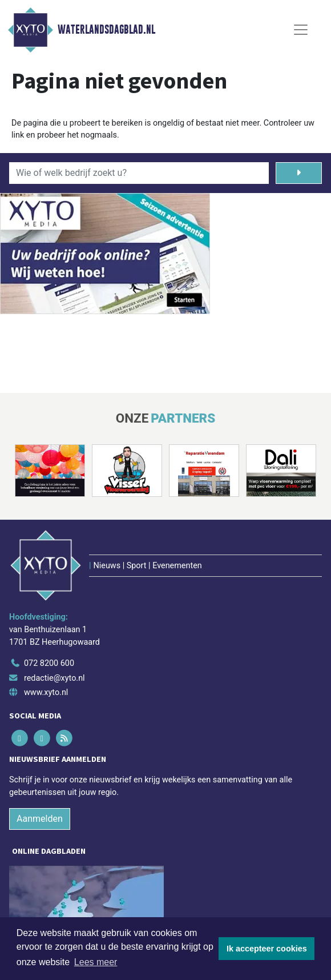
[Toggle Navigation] (301, 30)
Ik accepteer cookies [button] (267, 949)
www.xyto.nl (46, 692)
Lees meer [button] (96, 962)
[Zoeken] (299, 173)
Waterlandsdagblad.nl (106, 30)
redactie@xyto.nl (55, 678)
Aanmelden (40, 819)
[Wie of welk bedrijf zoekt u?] (139, 173)
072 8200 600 (49, 663)
